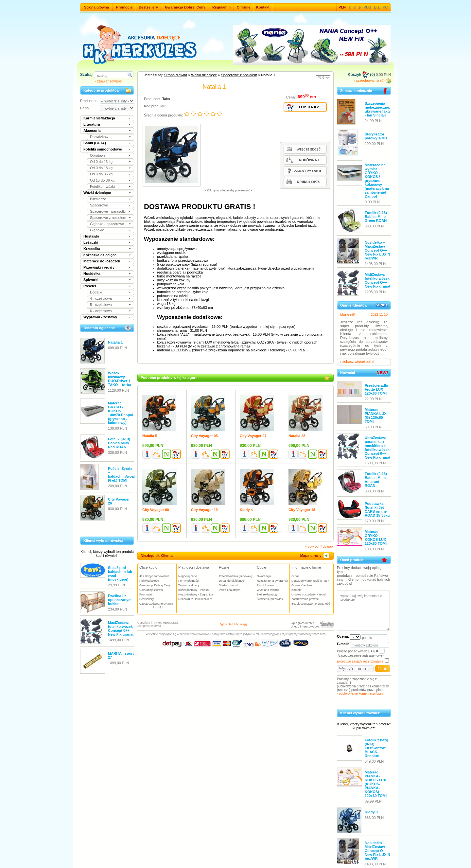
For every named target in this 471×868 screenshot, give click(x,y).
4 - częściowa (101, 298)
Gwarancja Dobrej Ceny (185, 7)
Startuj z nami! (228, 585)
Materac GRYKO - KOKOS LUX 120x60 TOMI (376, 538)
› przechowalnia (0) (372, 80)
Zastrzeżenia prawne (305, 599)
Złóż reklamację (267, 594)
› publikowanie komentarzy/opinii (361, 693)
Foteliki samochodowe (103, 149)
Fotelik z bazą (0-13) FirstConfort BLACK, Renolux (376, 748)
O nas (295, 576)
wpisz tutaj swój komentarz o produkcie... (363, 611)
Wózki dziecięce (97, 193)
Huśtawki (91, 236)
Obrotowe (98, 155)
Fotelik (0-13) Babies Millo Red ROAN (119, 443)
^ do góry (327, 547)
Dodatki (96, 292)
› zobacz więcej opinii (357, 362)
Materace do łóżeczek (102, 261)
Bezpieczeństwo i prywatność (311, 604)
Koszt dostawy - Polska (193, 590)
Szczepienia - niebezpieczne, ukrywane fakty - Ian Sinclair (378, 109)
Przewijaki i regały (99, 267)
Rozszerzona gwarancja (272, 581)
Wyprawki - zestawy (100, 317)
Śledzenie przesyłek (270, 599)
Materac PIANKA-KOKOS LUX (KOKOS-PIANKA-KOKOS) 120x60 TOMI (376, 784)
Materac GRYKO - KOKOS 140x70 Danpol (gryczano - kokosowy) (121, 413)
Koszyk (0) (361, 75)
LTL (377, 7)
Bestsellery (148, 7)
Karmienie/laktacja (99, 118)
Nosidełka (92, 274)
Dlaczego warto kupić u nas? (310, 581)
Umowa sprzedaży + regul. (309, 594)
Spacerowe (99, 205)
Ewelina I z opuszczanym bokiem (120, 600)
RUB (367, 7)
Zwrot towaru (265, 585)
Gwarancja (264, 576)
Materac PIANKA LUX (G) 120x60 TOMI (376, 416)
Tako (166, 99)
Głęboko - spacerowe (107, 224)
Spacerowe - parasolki (108, 211)
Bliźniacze (98, 199)
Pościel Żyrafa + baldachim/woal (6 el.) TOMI (121, 474)
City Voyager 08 (156, 510)
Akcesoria (92, 131)
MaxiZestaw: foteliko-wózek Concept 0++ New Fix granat (121, 629)
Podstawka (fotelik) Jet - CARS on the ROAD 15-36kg (377, 509)
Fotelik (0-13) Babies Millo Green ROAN (376, 217)
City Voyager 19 (204, 510)
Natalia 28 (297, 436)
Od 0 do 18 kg (101, 168)
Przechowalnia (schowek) (235, 576)
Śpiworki (91, 280)
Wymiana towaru (268, 590)
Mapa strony (315, 556)
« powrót (311, 547)
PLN (342, 7)
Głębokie (97, 230)
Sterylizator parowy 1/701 (376, 136)
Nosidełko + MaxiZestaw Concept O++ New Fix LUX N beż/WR (377, 250)
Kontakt (263, 7)
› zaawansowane (108, 81)
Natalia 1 (115, 342)
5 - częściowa (101, 305)
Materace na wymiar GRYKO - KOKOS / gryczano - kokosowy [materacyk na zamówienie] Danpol (377, 181)
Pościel (90, 286)
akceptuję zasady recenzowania (360, 661)
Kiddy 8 (371, 812)
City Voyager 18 (302, 510)
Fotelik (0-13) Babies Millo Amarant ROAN (376, 480)
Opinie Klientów (302, 585)
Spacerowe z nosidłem (108, 218)
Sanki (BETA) (95, 143)
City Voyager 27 (253, 436)
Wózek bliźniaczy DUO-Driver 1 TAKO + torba (119, 379)
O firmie (244, 7)
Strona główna (96, 7)
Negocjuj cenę (188, 576)
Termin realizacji (189, 585)
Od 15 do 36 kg (102, 180)
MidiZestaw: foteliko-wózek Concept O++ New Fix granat (377, 280)
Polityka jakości (149, 581)
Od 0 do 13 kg (101, 162)
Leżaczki (91, 242)
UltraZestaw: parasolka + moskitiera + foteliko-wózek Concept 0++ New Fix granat (377, 448)
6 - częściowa (101, 311)
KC (385, 7)
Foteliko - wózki (102, 186)
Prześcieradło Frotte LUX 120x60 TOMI (376, 389)
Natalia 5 (150, 436)
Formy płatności (189, 581)
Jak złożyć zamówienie (154, 576)
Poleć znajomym (230, 590)
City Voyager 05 (204, 436)
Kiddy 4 (246, 510)
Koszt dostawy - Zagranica (196, 594)
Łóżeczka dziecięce (100, 255)
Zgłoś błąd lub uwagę (233, 624)
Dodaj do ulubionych (232, 581)
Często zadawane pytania (158, 605)
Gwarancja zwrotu (151, 590)
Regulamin (221, 7)
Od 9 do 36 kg (101, 174)
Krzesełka (92, 249)
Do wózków (99, 137)
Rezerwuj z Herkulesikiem (195, 599)
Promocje (124, 7)
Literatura (92, 124)
